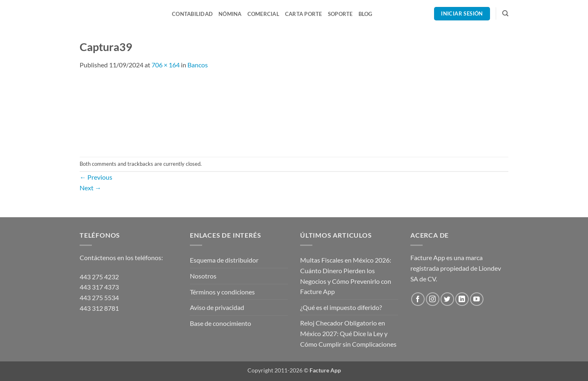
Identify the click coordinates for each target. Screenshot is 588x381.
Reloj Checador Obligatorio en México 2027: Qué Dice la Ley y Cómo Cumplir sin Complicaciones (348, 333)
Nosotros (203, 276)
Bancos (198, 65)
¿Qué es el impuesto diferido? (341, 307)
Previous (96, 177)
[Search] (505, 13)
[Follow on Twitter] (447, 299)
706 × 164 (166, 65)
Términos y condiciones (222, 292)
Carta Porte (304, 14)
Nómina (230, 14)
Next (90, 188)
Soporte (340, 14)
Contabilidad (192, 14)
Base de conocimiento (220, 323)
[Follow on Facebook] (418, 299)
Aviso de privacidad (217, 307)
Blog (365, 14)
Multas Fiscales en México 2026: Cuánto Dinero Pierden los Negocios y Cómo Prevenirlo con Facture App (346, 276)
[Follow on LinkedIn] (462, 299)
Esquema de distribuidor (224, 260)
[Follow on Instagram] (433, 299)
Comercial (263, 14)
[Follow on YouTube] (477, 299)
